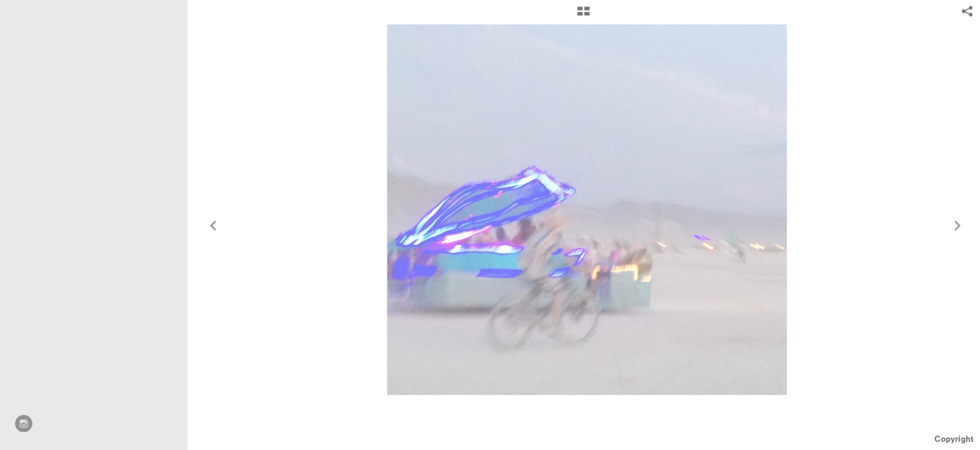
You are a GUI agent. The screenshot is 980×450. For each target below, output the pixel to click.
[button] (583, 16)
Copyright (954, 439)
